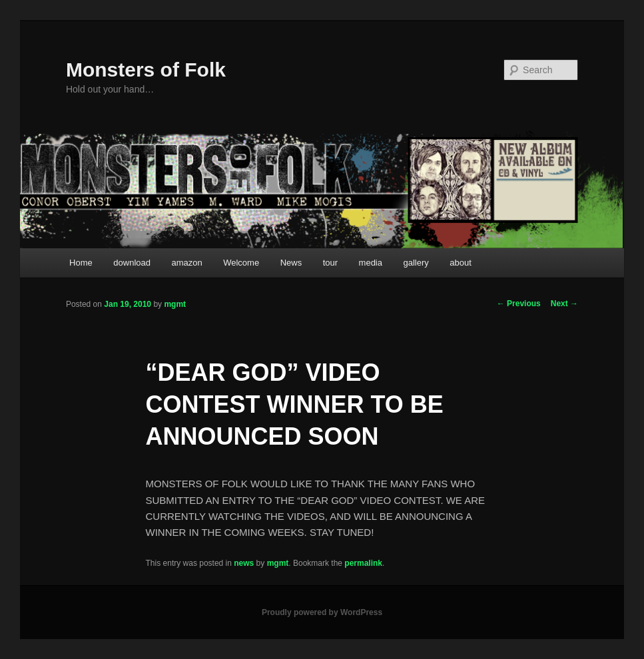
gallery (416, 263)
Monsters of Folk (146, 70)
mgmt (175, 304)
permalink (363, 563)
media (371, 263)
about (461, 263)
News (291, 263)
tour (330, 263)
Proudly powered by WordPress (322, 612)
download (132, 263)
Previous (519, 304)
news (244, 563)
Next (564, 304)
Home (81, 263)
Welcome (241, 263)
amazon (186, 263)
